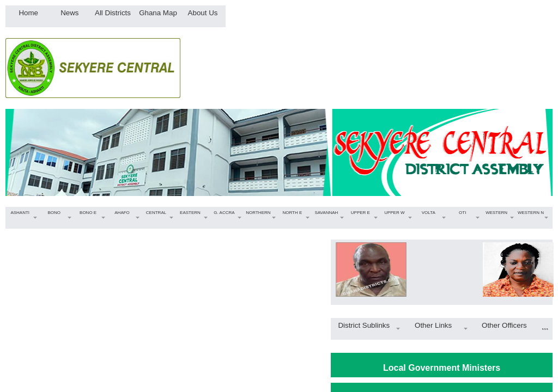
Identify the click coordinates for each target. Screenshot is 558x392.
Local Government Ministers (442, 368)
